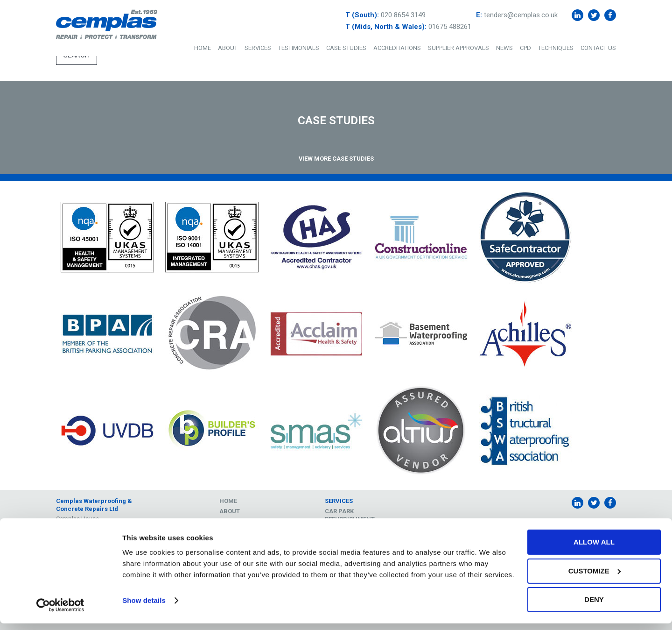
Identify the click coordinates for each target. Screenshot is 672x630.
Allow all (594, 549)
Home (203, 48)
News (504, 48)
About (228, 48)
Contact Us (598, 48)
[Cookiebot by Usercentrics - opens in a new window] (60, 612)
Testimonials (299, 48)
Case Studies (346, 48)
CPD (525, 48)
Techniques (556, 48)
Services (258, 48)
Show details (144, 607)
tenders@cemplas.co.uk (521, 15)
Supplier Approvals (458, 48)
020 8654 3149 (403, 15)
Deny (594, 606)
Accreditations (397, 48)
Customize (595, 577)
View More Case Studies (336, 159)
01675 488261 (450, 27)
